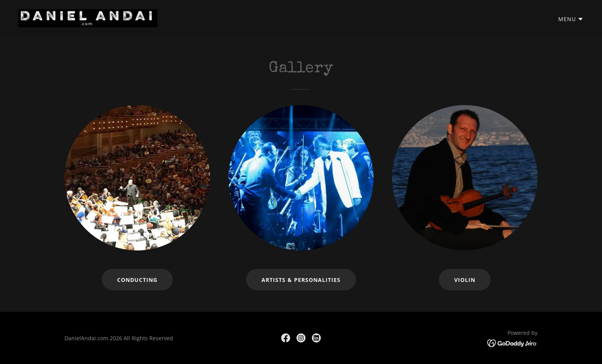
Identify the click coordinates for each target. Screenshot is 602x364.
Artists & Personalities (301, 280)
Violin (465, 280)
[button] (571, 19)
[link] (88, 18)
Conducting (137, 280)
